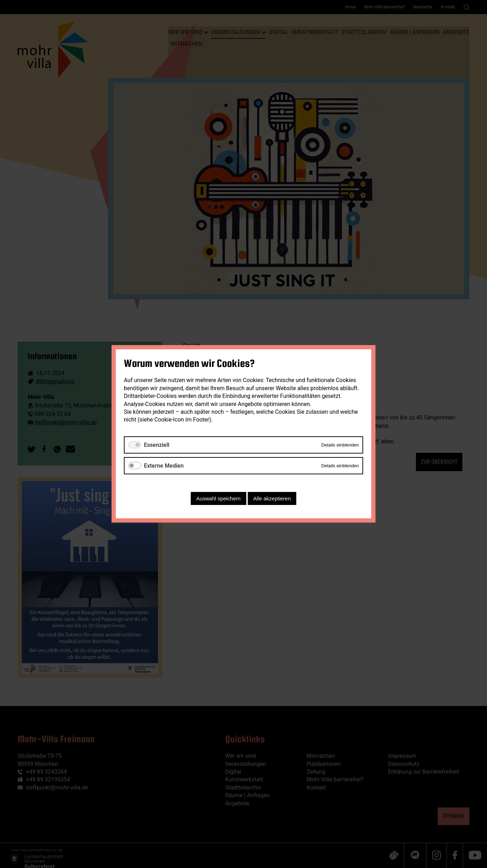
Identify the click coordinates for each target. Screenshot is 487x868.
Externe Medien (164, 466)
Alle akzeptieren (272, 499)
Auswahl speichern (219, 499)
